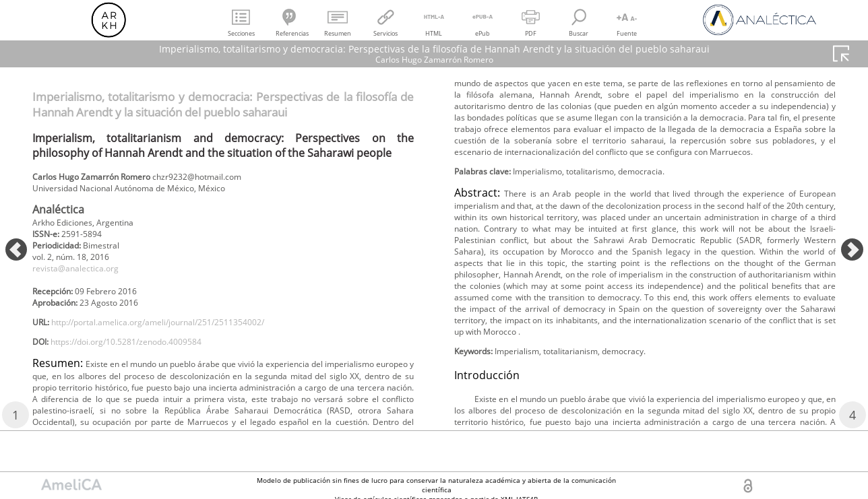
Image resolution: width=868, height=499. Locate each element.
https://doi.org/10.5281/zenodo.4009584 (145, 361)
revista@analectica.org (84, 278)
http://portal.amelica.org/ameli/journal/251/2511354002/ (183, 339)
